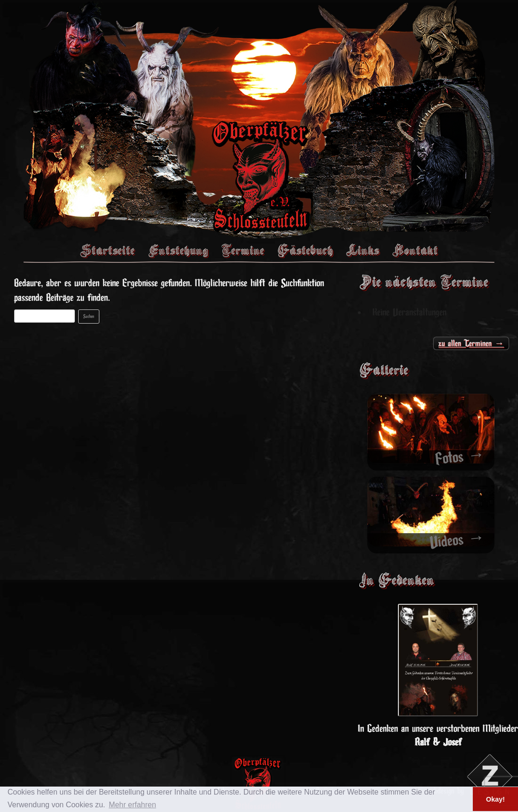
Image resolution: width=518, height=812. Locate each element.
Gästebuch (305, 250)
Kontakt (415, 250)
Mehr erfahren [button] (133, 805)
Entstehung (178, 250)
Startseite (107, 250)
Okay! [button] (495, 799)
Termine (243, 250)
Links (363, 250)
